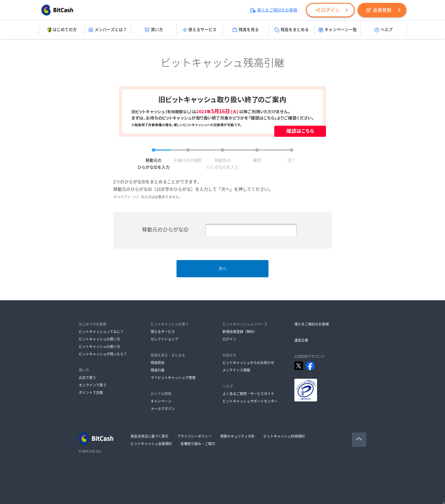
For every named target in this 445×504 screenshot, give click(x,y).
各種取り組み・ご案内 (198, 444)
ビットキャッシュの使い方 (99, 347)
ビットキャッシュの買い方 (99, 339)
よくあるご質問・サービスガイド (248, 394)
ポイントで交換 (91, 393)
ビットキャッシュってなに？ (101, 332)
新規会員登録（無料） (240, 332)
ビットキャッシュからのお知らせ (248, 363)
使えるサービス (200, 30)
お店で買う (87, 378)
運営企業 (301, 340)
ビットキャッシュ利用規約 (284, 436)
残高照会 (158, 363)
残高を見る (246, 30)
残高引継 (158, 370)
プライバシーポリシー (194, 436)
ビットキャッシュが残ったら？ (103, 354)
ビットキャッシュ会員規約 (151, 444)
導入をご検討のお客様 (274, 10)
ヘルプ (384, 30)
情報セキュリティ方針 (237, 436)
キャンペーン (161, 401)
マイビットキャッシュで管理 (173, 378)
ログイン (327, 10)
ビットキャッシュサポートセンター (250, 401)
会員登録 (379, 10)
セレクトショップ (164, 339)
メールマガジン (163, 409)
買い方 (154, 30)
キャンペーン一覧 (338, 30)
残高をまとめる (292, 30)
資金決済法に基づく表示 (149, 436)
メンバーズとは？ (108, 30)
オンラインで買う (93, 385)
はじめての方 (62, 30)
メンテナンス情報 (236, 370)
